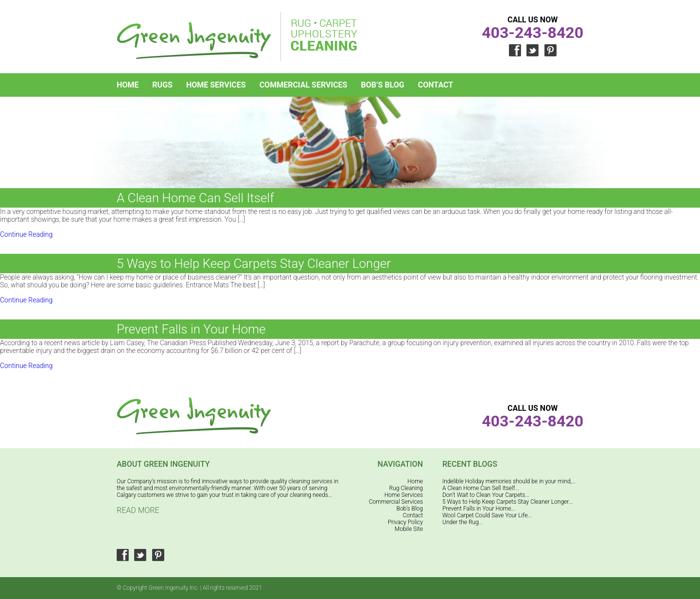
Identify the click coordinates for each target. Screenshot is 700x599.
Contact (436, 85)
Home (128, 85)
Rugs (162, 85)
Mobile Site (409, 529)
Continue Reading (26, 234)
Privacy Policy (405, 522)
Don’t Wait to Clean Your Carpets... (486, 495)
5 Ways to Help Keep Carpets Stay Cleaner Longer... (507, 502)
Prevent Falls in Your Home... (479, 509)
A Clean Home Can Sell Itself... (481, 488)
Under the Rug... (463, 522)
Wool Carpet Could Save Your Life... (487, 515)
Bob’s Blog (382, 85)
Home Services (216, 85)
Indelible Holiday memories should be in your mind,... (509, 481)
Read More (138, 510)
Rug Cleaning (406, 488)
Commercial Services (304, 85)
